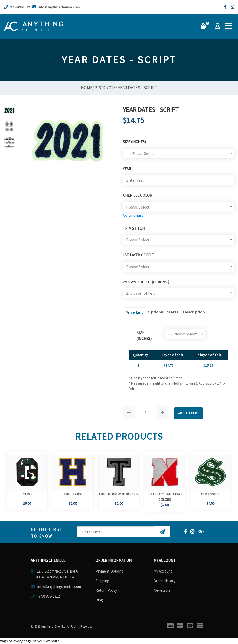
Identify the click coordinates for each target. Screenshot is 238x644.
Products (105, 88)
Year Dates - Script (138, 88)
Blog (99, 600)
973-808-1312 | (18, 7)
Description (194, 312)
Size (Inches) (134, 142)
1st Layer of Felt (138, 255)
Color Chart (133, 215)
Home (87, 88)
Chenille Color (137, 195)
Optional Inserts (163, 312)
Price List (134, 312)
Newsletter (163, 590)
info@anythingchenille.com (56, 7)
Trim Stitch (134, 228)
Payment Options (109, 571)
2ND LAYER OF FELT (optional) (146, 282)
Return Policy (106, 590)
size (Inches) (144, 336)
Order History (164, 581)
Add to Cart (188, 413)
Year (127, 169)
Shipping (102, 581)
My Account (163, 571)
